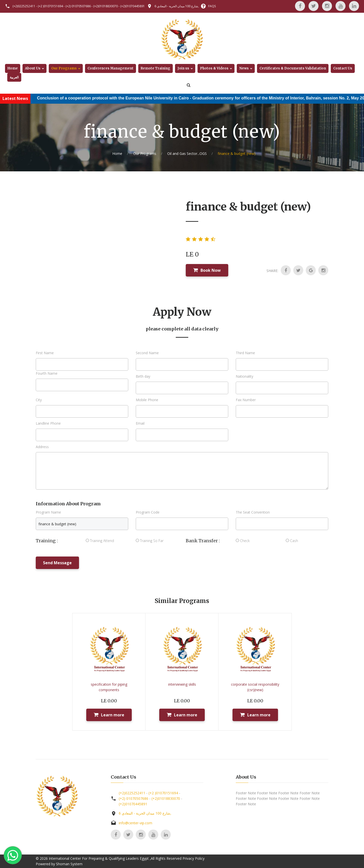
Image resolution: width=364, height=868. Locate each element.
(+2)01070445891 (132, 6)
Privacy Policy (193, 858)
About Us (33, 68)
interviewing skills (182, 684)
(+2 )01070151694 (50, 6)
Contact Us (343, 68)
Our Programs (64, 68)
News (244, 68)
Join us (183, 68)
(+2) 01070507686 (78, 6)
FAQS (212, 6)
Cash (292, 541)
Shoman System (69, 864)
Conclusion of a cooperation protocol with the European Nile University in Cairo (119, 98)
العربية (14, 77)
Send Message (57, 563)
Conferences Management (110, 68)
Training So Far (150, 541)
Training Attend (100, 541)
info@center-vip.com (135, 823)
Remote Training (155, 68)
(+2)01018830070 (105, 6)
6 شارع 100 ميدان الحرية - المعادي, (177, 6)
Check (243, 541)
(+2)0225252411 (24, 6)
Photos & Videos (214, 68)
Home (13, 68)
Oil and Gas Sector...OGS (187, 153)
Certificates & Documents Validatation (293, 68)
